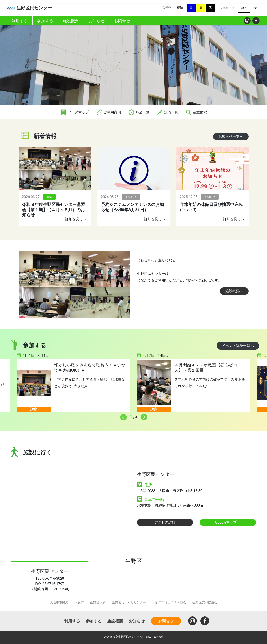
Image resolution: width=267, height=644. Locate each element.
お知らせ (137, 621)
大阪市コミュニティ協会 (169, 602)
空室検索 (196, 112)
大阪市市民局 (59, 602)
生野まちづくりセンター (129, 602)
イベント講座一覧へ (238, 346)
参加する (94, 621)
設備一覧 (167, 112)
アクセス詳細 (165, 522)
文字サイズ (227, 8)
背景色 (167, 8)
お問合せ (166, 621)
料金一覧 (139, 112)
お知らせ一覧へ (231, 136)
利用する (72, 621)
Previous (122, 416)
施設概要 (115, 621)
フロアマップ (75, 112)
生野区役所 (98, 602)
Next (143, 416)
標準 (180, 8)
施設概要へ (234, 291)
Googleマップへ (228, 522)
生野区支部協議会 (205, 602)
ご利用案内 (108, 112)
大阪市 (79, 602)
